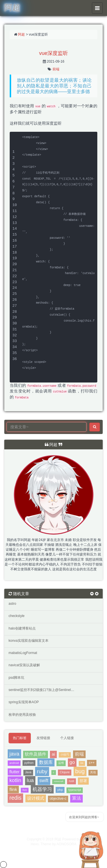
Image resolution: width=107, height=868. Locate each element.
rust (71, 781)
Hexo (35, 844)
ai (53, 754)
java (14, 754)
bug (80, 771)
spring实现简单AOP (24, 702)
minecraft (59, 781)
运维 (61, 763)
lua (30, 780)
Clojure (65, 772)
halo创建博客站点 (22, 628)
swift (44, 780)
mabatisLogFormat (23, 653)
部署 (83, 781)
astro (12, 604)
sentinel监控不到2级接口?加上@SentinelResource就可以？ (54, 690)
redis (15, 798)
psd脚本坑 (16, 678)
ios (82, 763)
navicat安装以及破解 (24, 665)
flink (13, 789)
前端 (56, 69)
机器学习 (42, 789)
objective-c (58, 799)
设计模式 (36, 798)
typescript (75, 790)
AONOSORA (66, 844)
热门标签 (20, 738)
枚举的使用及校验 (22, 715)
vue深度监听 (53, 53)
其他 (93, 772)
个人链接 (67, 738)
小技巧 (65, 755)
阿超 (21, 34)
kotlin (15, 780)
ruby (42, 771)
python (29, 763)
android (14, 763)
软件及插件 (36, 754)
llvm (25, 790)
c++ (92, 763)
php (60, 790)
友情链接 (43, 738)
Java (28, 772)
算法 (76, 798)
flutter (14, 772)
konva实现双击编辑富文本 (29, 641)
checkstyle (17, 616)
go (72, 762)
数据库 (46, 762)
